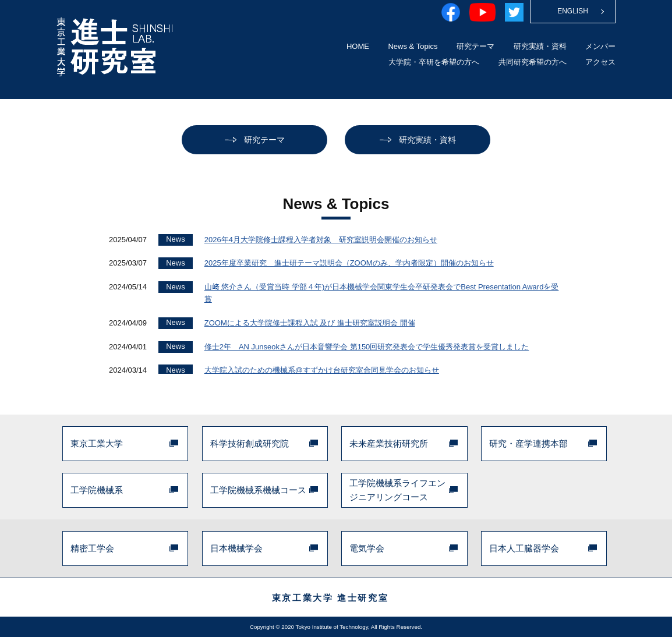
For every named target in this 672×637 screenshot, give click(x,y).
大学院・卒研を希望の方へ (434, 62)
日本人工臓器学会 (524, 548)
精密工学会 (92, 548)
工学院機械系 (97, 490)
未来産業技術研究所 (389, 443)
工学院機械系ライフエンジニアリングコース (397, 490)
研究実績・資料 (540, 46)
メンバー (600, 46)
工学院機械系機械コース (258, 490)
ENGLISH (573, 11)
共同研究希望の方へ (533, 62)
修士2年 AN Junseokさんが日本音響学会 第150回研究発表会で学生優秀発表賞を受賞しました (367, 347)
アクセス (600, 62)
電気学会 (367, 548)
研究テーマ (475, 46)
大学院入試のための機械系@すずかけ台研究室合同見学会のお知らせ (322, 370)
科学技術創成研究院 (250, 443)
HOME (358, 46)
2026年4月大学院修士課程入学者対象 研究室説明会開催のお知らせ (321, 240)
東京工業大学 (97, 443)
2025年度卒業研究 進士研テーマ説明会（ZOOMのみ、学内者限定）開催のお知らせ (349, 263)
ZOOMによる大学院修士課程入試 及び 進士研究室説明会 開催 (310, 323)
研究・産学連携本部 (528, 443)
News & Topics (413, 46)
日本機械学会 (236, 548)
